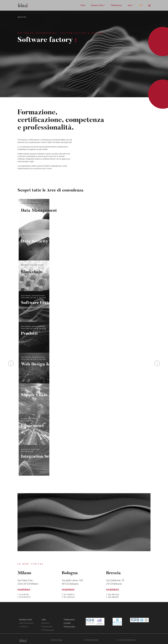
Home (83, 5)
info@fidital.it (24, 589)
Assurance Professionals (47, 625)
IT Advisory (24, 627)
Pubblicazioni (116, 5)
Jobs (129, 5)
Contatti (67, 623)
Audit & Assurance (26, 623)
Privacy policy (69, 627)
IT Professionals (48, 630)
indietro (22, 17)
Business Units (97, 5)
